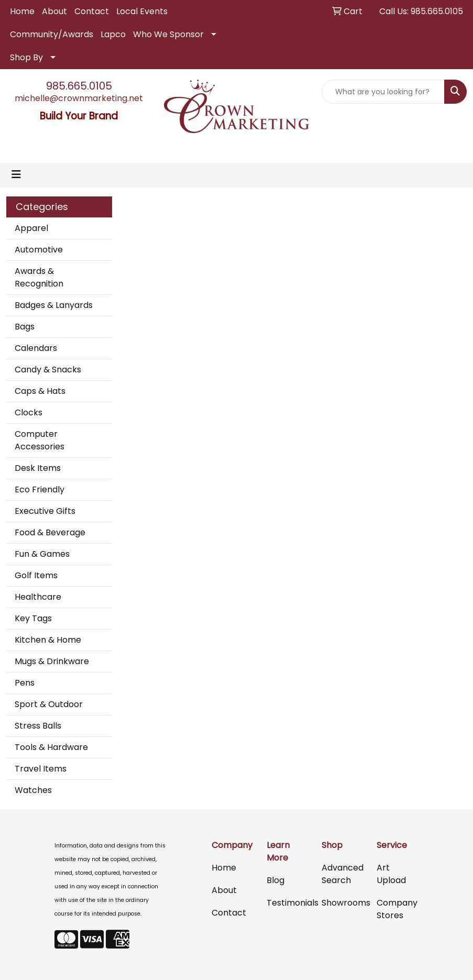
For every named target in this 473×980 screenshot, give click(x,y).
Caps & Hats (40, 391)
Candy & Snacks (48, 370)
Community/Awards (52, 34)
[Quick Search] (383, 92)
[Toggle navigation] (16, 174)
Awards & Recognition (39, 277)
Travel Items (41, 769)
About (54, 11)
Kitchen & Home (48, 640)
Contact (92, 11)
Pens (25, 683)
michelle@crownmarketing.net (79, 98)
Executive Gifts (45, 511)
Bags (25, 327)
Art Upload (391, 874)
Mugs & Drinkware (52, 661)
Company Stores (397, 909)
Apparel (31, 228)
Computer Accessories (40, 440)
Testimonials (288, 903)
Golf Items (36, 575)
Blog (276, 880)
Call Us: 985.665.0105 (421, 11)
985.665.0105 (79, 86)
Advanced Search (343, 874)
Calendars (36, 348)
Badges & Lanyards (54, 305)
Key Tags (33, 618)
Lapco (113, 34)
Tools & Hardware (51, 747)
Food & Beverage (50, 532)
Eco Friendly (40, 489)
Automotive (39, 250)
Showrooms (343, 903)
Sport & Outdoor (49, 704)
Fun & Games (42, 554)
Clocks (29, 412)
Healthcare (38, 597)
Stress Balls (38, 726)
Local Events (142, 11)
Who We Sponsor (168, 34)
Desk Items (38, 468)
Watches (33, 790)
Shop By (26, 57)
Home (22, 11)
